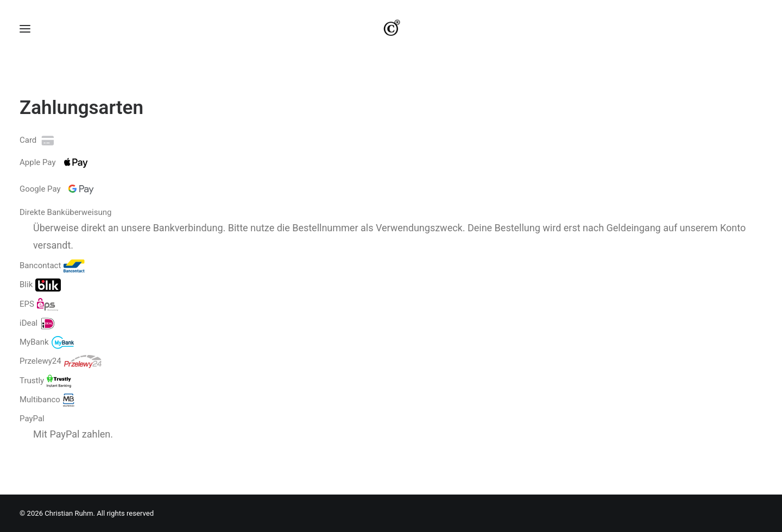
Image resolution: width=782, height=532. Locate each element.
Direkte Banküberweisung (65, 227)
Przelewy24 (61, 377)
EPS (39, 319)
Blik (40, 300)
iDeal (37, 338)
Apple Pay (56, 178)
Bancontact (52, 281)
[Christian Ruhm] (391, 36)
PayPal (32, 434)
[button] (25, 36)
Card (38, 155)
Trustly (45, 396)
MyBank (47, 358)
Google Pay (59, 204)
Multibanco (47, 415)
